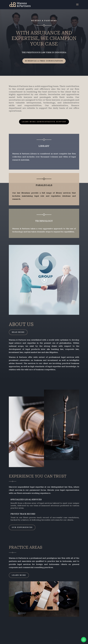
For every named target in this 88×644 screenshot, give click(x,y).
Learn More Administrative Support (44, 122)
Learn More (19, 575)
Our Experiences (22, 527)
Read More (18, 332)
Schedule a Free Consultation (44, 61)
